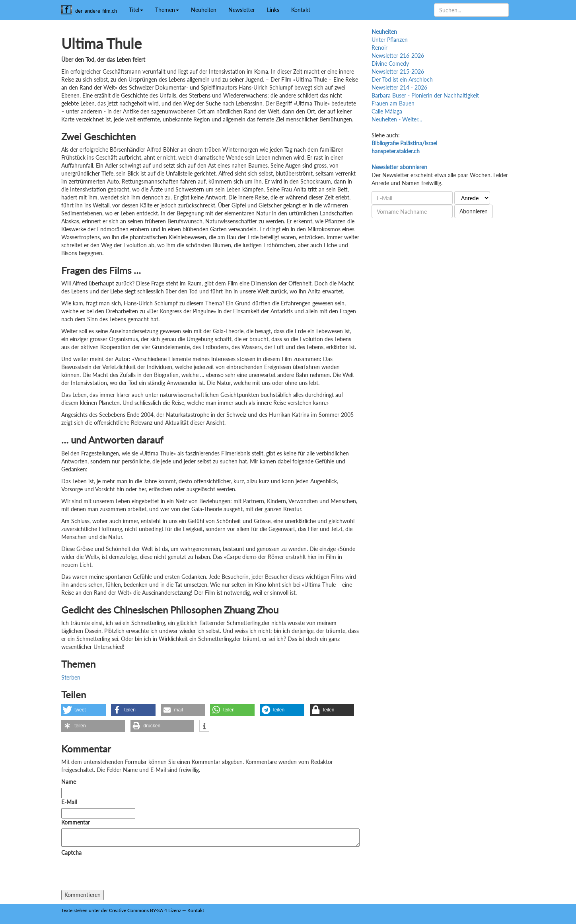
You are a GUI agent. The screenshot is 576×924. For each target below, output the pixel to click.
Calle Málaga (387, 111)
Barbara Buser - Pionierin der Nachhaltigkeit (425, 95)
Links (273, 10)
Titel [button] (136, 10)
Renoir (379, 48)
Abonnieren (474, 211)
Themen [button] (167, 10)
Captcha (71, 853)
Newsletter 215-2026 (398, 71)
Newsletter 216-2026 (398, 56)
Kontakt (301, 10)
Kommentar (77, 822)
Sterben (71, 677)
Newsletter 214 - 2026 (399, 87)
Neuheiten (204, 10)
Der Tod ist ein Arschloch (402, 79)
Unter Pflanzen (390, 40)
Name (69, 782)
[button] (84, 710)
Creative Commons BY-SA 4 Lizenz (145, 910)
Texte (67, 910)
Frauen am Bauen (393, 103)
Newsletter (242, 10)
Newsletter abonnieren (399, 167)
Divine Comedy (390, 63)
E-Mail (69, 802)
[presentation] (122, 874)
